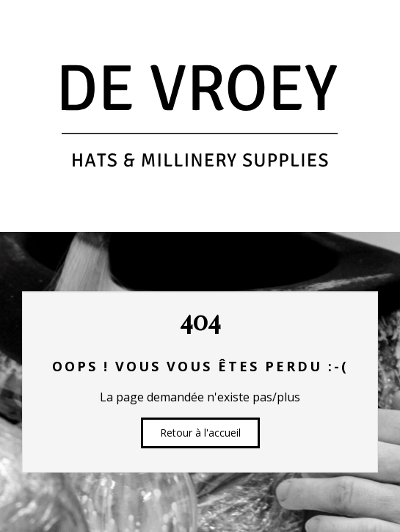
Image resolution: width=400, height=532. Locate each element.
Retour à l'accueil (200, 433)
